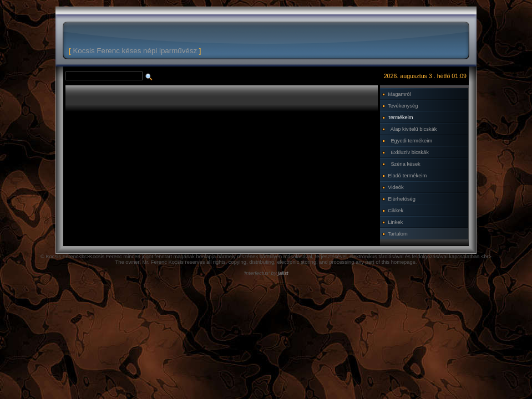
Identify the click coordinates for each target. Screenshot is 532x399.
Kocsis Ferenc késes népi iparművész (135, 51)
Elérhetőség (402, 199)
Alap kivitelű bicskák (414, 129)
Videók (396, 187)
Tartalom (398, 234)
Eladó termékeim (407, 176)
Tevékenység (403, 106)
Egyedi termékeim (411, 141)
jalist (283, 273)
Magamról (399, 94)
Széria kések (405, 164)
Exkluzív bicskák (409, 152)
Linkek (395, 222)
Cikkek (396, 211)
